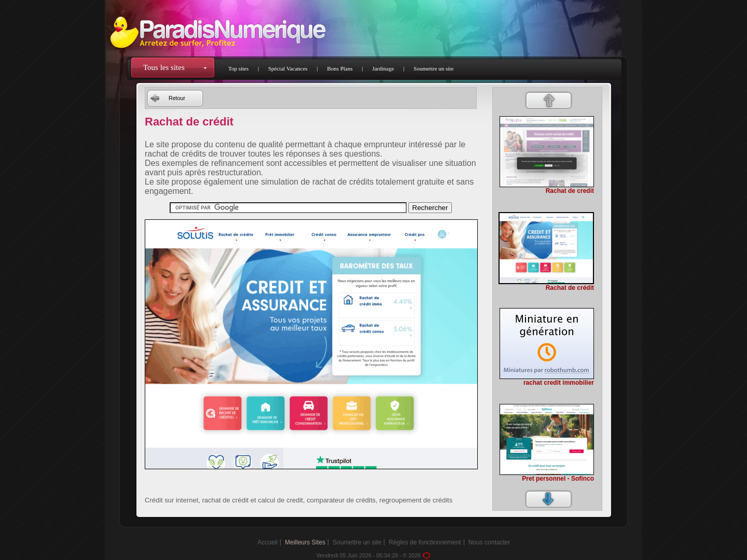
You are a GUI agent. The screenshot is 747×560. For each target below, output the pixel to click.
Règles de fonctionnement (425, 542)
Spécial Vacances (288, 68)
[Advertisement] (311, 486)
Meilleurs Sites (305, 542)
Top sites (238, 68)
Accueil (268, 542)
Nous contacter (489, 542)
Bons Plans (340, 68)
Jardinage (383, 68)
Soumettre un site (433, 68)
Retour (177, 98)
